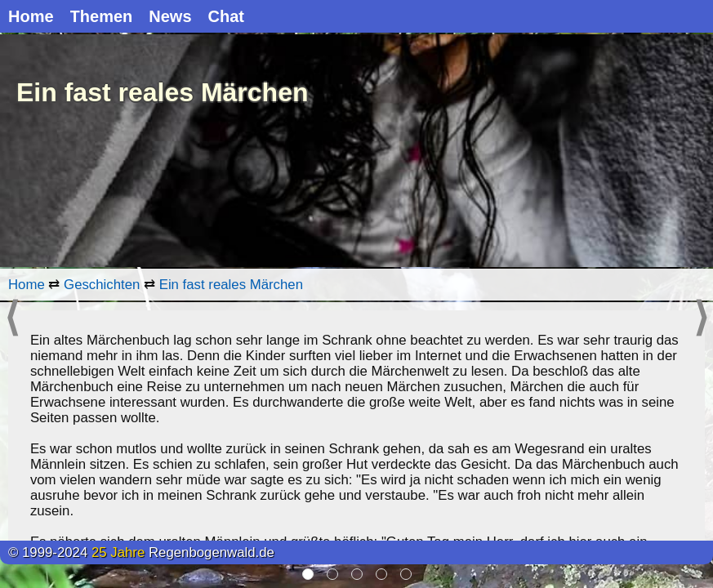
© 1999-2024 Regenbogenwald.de (141, 552)
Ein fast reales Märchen (231, 285)
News (170, 16)
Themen (102, 16)
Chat (226, 16)
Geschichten (102, 285)
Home (31, 16)
